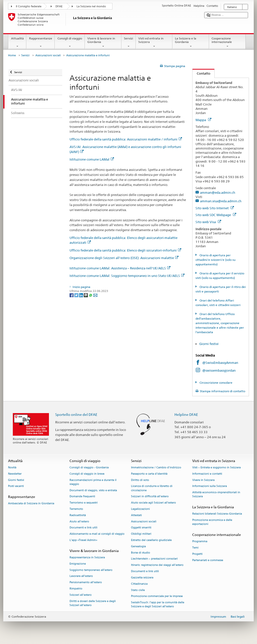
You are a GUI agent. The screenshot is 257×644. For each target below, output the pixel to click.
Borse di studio (141, 553)
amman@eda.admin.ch (218, 192)
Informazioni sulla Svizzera (210, 486)
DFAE (59, 6)
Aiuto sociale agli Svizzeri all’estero (153, 503)
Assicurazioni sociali (48, 55)
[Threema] (86, 295)
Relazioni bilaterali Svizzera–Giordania (217, 514)
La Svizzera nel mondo (91, 6)
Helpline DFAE (186, 414)
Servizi (129, 42)
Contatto (201, 73)
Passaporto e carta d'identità (149, 474)
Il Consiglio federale (29, 6)
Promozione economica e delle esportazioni (212, 522)
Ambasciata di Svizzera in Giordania (31, 504)
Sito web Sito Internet (215, 208)
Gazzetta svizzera (142, 578)
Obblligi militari (141, 534)
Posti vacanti (16, 486)
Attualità (17, 42)
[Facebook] (72, 295)
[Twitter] (77, 295)
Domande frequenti (82, 497)
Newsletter (15, 474)
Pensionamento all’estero (86, 583)
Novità (12, 467)
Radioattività (78, 515)
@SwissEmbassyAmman (220, 363)
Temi (195, 548)
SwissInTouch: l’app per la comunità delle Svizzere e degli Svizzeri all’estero (158, 605)
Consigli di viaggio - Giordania (89, 467)
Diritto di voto (140, 480)
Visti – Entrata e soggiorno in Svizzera (216, 467)
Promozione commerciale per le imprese (157, 596)
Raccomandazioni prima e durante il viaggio (93, 482)
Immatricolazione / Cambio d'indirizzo (156, 467)
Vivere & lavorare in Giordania (103, 42)
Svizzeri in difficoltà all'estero (150, 497)
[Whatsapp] (91, 295)
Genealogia (138, 546)
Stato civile (138, 590)
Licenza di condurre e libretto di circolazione (152, 488)
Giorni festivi (209, 344)
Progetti (197, 554)
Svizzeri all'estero (81, 595)
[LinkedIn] (81, 295)
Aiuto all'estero (79, 522)
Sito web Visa (208, 222)
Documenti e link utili (83, 528)
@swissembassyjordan (219, 370)
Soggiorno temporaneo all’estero (91, 570)
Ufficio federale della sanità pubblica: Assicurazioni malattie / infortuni (126, 139)
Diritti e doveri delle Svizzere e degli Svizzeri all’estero (93, 603)
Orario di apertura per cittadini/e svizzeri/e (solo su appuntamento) (215, 260)
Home (12, 55)
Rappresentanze (41, 42)
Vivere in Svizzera (203, 480)
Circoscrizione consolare (216, 383)
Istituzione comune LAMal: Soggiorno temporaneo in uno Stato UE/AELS (127, 276)
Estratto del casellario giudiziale (151, 540)
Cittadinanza (139, 584)
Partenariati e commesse (208, 560)
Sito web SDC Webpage (216, 215)
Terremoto (76, 509)
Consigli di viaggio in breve (87, 474)
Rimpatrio (76, 589)
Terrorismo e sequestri (84, 503)
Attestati (136, 515)
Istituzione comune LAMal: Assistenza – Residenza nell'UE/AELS (120, 268)
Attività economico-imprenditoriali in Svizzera (216, 495)
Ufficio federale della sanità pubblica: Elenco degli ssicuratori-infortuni (125, 250)
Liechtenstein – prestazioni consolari (154, 559)
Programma (200, 542)
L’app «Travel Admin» (83, 540)
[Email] (95, 295)
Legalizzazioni (140, 509)
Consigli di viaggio (70, 42)
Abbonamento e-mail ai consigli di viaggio (97, 534)
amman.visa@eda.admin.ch (221, 201)
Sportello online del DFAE (76, 414)
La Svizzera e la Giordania (191, 42)
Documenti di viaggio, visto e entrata (93, 490)
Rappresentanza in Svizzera (87, 557)
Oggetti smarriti (141, 528)
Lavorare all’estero (81, 576)
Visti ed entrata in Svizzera (154, 42)
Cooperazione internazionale (227, 42)
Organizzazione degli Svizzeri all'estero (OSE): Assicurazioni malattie (124, 258)
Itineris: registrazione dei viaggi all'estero (157, 565)
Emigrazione (78, 564)
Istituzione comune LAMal (92, 159)
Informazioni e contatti (207, 474)
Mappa (203, 120)
